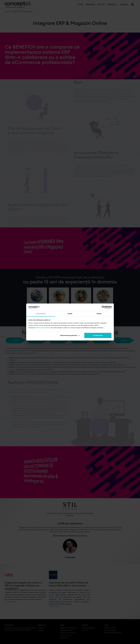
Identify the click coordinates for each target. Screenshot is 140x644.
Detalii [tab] (70, 314)
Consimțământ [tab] (41, 314)
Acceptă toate (98, 335)
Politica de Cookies (43, 328)
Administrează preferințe (70, 335)
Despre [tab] (99, 314)
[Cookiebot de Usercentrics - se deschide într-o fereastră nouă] (103, 307)
